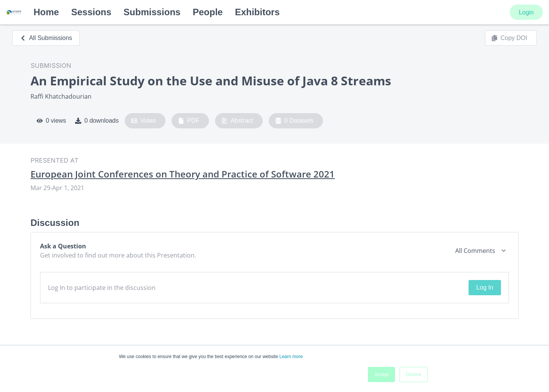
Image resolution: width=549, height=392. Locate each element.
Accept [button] (381, 374)
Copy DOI (509, 38)
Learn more (291, 357)
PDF (189, 121)
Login (526, 12)
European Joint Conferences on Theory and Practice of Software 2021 (183, 174)
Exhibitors (257, 12)
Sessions (91, 12)
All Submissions (46, 38)
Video (144, 121)
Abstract (237, 121)
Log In (485, 287)
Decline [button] (414, 374)
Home (46, 12)
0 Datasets (295, 121)
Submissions (152, 12)
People (208, 12)
